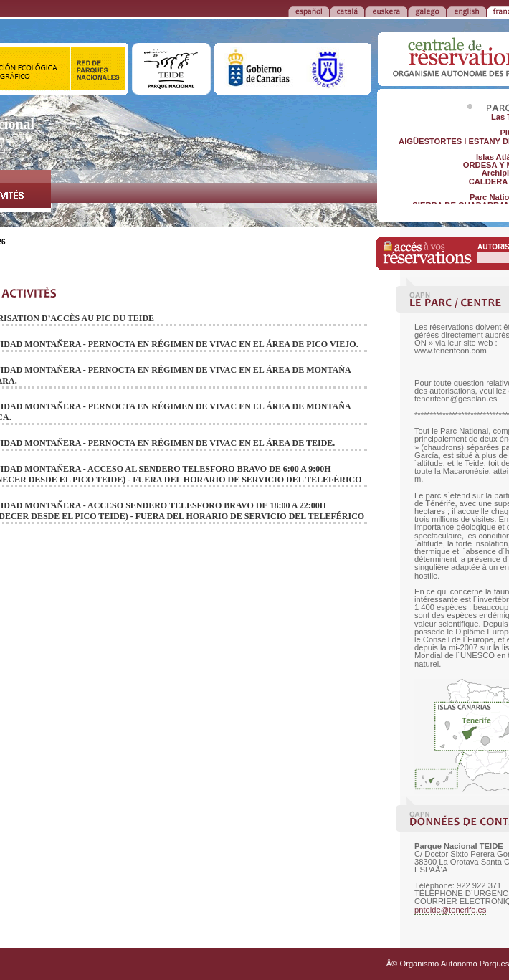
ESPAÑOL (309, 11)
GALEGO (427, 11)
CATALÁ (347, 11)
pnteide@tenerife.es (450, 910)
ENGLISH (466, 11)
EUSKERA (386, 11)
